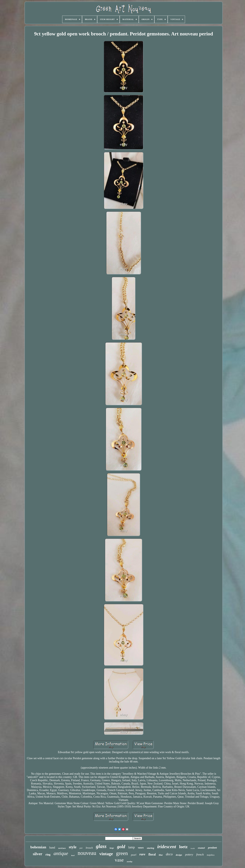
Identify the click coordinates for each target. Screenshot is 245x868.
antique (61, 853)
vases (141, 848)
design (179, 855)
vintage (106, 854)
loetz (183, 847)
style (73, 847)
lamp (132, 847)
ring (48, 855)
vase (119, 860)
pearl (134, 855)
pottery (189, 855)
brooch (89, 848)
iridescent (167, 847)
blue (161, 855)
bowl (73, 855)
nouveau (87, 853)
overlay (130, 862)
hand (52, 847)
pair (81, 848)
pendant (212, 848)
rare (142, 854)
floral (152, 854)
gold (121, 847)
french (200, 854)
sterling (151, 848)
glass (101, 846)
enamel (201, 848)
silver (38, 854)
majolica (211, 855)
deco (169, 854)
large (112, 848)
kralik (193, 848)
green (122, 853)
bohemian (38, 847)
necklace (62, 848)
